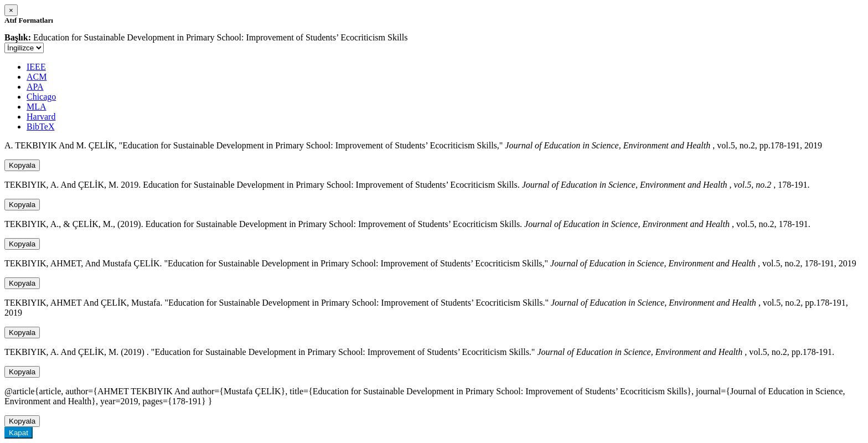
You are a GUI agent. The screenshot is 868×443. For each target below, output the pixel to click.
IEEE (36, 67)
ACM (37, 77)
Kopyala (22, 165)
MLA (37, 107)
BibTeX (40, 127)
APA (35, 87)
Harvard (41, 117)
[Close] (11, 10)
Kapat (19, 433)
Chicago (41, 97)
